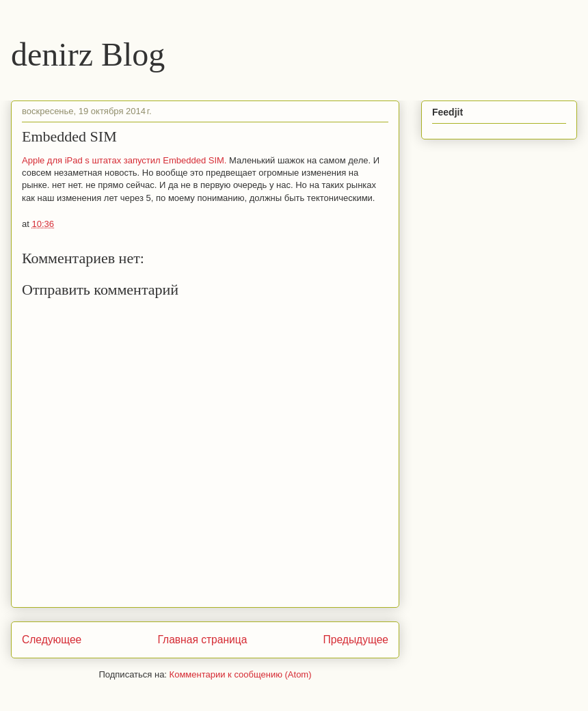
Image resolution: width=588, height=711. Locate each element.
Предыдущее (356, 640)
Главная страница (202, 640)
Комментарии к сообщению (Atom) (241, 674)
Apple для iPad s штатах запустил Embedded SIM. (124, 160)
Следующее (52, 640)
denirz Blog (88, 54)
